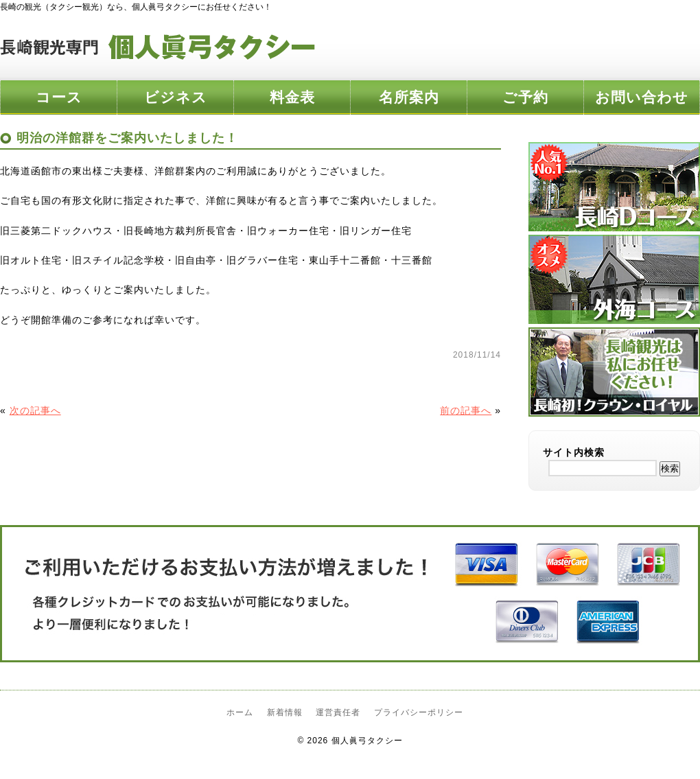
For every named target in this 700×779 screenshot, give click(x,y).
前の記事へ (466, 410)
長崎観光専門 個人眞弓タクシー (158, 47)
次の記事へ (35, 410)
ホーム (240, 712)
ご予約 (525, 97)
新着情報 (285, 712)
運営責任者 (338, 712)
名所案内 (409, 97)
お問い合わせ (642, 97)
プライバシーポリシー (419, 712)
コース (59, 97)
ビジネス (176, 97)
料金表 (292, 97)
